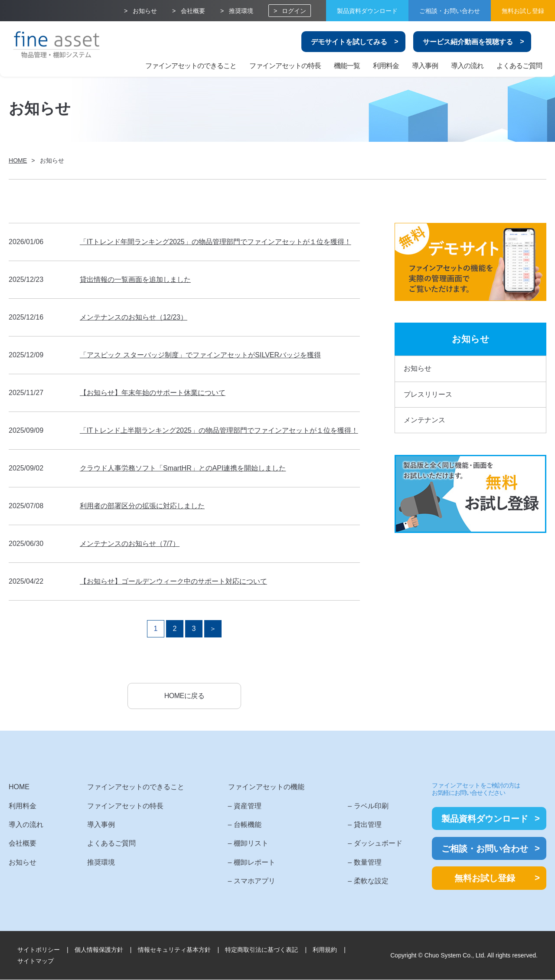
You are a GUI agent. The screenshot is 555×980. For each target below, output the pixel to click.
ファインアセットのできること (191, 66)
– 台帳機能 (240, 825)
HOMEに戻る (184, 696)
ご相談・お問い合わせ (450, 11)
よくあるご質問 (519, 66)
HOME (19, 787)
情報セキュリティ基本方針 (174, 950)
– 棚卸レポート (247, 863)
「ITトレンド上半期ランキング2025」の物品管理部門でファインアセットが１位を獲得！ (219, 430)
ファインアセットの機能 (262, 787)
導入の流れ (467, 66)
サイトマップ (36, 961)
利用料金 (386, 66)
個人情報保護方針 (99, 950)
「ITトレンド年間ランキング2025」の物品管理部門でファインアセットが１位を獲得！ (215, 242)
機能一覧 (347, 66)
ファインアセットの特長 (285, 66)
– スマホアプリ (247, 881)
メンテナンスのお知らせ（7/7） (130, 544)
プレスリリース (428, 394)
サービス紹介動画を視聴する (468, 42)
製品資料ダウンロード (367, 11)
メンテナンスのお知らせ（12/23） (134, 317)
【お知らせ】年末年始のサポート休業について (153, 393)
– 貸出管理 (358, 825)
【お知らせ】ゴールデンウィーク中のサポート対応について (173, 581)
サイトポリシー (39, 950)
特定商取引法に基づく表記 (261, 950)
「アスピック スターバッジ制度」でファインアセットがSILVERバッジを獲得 (200, 355)
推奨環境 (241, 11)
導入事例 (425, 66)
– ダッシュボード (369, 844)
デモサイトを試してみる (349, 42)
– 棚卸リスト (244, 844)
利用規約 (325, 950)
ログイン (294, 11)
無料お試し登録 (523, 11)
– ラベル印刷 (362, 806)
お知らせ (145, 11)
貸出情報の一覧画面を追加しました (135, 279)
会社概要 (193, 11)
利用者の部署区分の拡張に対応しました (142, 506)
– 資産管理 (240, 806)
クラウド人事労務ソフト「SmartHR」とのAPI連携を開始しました (183, 468)
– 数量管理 (358, 863)
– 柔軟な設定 (362, 881)
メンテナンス (424, 420)
